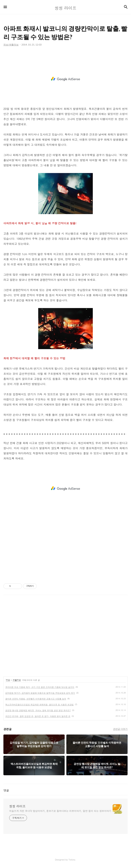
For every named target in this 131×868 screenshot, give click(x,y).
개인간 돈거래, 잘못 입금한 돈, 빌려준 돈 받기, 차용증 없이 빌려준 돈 (38, 716)
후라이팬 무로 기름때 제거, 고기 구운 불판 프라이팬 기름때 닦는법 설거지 (40, 687)
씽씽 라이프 (17, 806)
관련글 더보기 (120, 729)
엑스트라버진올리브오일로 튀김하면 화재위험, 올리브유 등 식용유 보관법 (39, 704)
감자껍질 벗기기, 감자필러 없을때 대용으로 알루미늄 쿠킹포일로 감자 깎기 (40, 693)
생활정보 (17, 680)
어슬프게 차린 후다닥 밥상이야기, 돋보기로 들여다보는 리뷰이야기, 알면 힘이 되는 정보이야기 (60, 811)
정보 (8, 680)
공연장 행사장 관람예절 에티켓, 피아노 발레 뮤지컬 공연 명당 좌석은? (38, 710)
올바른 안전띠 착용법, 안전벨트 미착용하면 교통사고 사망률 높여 (36, 699)
